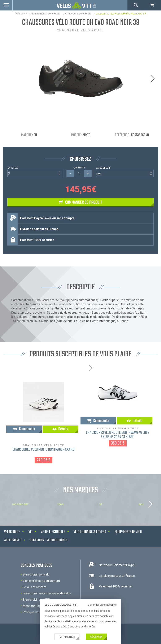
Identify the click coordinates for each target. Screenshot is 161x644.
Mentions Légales (34, 606)
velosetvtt (21, 14)
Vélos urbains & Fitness (90, 532)
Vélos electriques (53, 532)
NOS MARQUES (80, 490)
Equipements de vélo (128, 532)
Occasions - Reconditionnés (49, 540)
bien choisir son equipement (41, 581)
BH (35, 135)
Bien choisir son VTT (36, 600)
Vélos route (12, 532)
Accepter (96, 637)
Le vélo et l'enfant (35, 587)
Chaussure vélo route (78, 14)
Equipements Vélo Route (46, 14)
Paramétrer (67, 637)
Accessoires (13, 540)
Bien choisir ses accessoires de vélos (47, 593)
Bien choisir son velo (36, 574)
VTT (31, 532)
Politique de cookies (36, 612)
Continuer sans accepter (102, 605)
